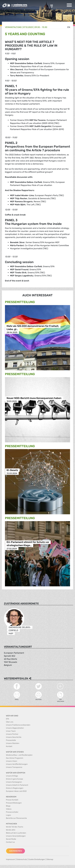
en (69, 27)
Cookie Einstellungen (37, 859)
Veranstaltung (13, 27)
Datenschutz (22, 859)
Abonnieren (16, 851)
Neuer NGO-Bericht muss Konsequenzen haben (34, 398)
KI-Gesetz (12, 470)
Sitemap (50, 859)
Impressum (10, 859)
